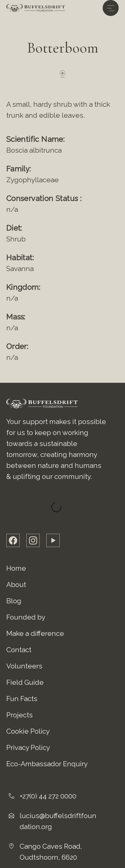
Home (16, 568)
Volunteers (24, 666)
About (16, 585)
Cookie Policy (28, 731)
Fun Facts (22, 699)
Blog (14, 601)
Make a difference (35, 634)
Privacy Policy (28, 748)
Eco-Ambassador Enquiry (47, 764)
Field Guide (25, 682)
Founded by (26, 617)
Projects (19, 715)
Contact (19, 650)
